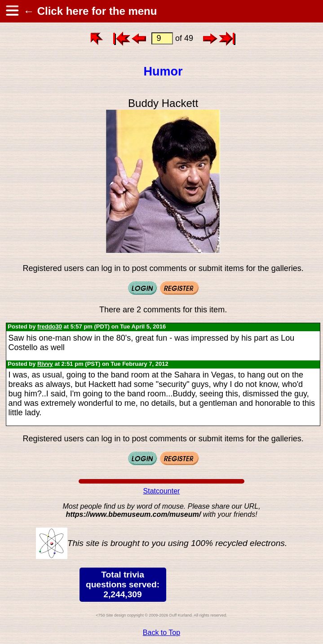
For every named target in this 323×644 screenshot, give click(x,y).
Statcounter (162, 491)
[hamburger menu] (12, 11)
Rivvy (45, 364)
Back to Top (161, 633)
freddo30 (50, 326)
